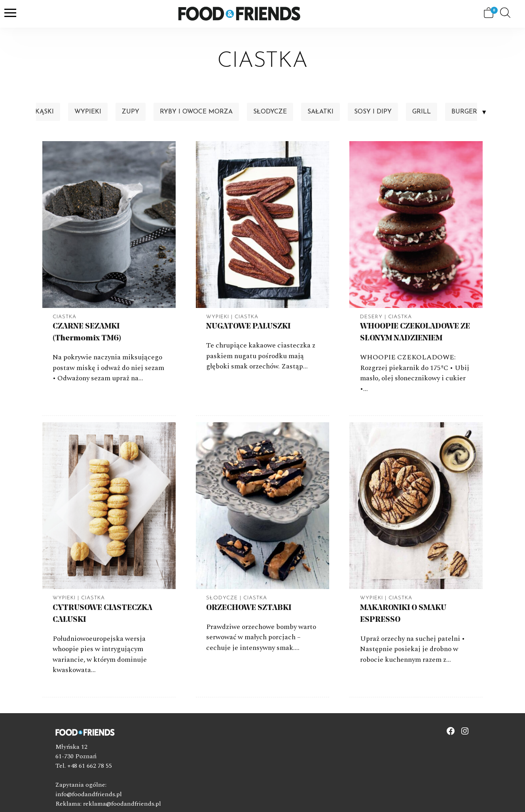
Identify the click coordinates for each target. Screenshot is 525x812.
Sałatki (320, 112)
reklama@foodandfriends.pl (122, 804)
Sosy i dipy (373, 112)
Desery (371, 317)
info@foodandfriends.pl (89, 794)
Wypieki (88, 112)
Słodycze (270, 112)
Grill (422, 112)
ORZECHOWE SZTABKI (249, 608)
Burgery (466, 112)
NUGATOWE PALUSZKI (248, 327)
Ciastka (64, 317)
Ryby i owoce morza (196, 112)
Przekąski (36, 112)
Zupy (131, 112)
